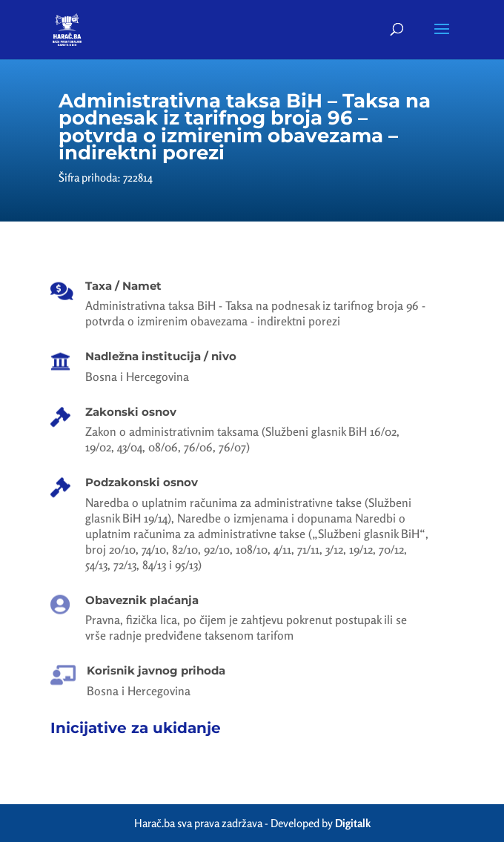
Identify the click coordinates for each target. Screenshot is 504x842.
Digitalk (353, 823)
